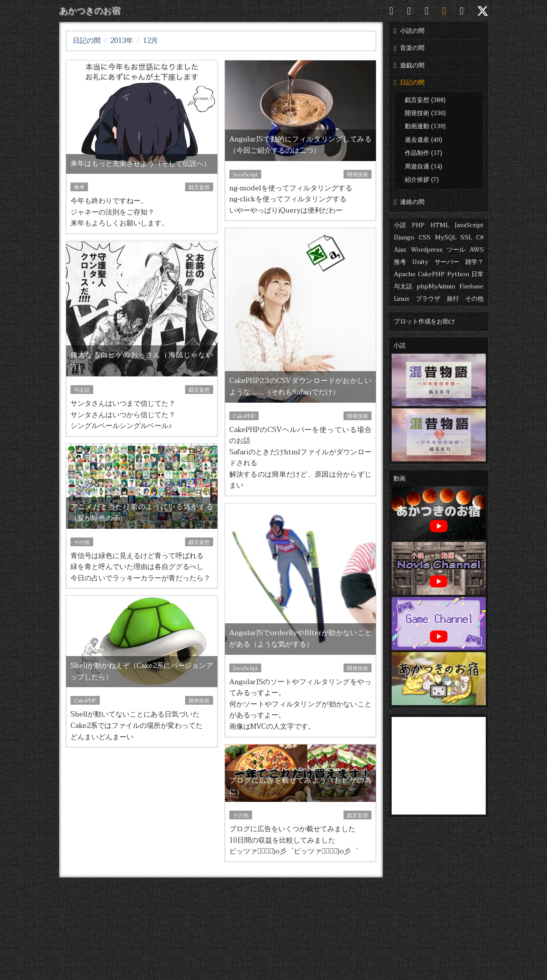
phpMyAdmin (436, 286)
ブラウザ (428, 299)
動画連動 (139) (425, 126)
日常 (477, 274)
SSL (466, 237)
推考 (400, 262)
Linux (402, 299)
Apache (405, 274)
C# (480, 237)
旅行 (453, 299)
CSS (425, 237)
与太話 (403, 286)
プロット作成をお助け (424, 321)
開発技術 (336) (425, 113)
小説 (400, 225)
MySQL (446, 237)
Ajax (400, 250)
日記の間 (409, 83)
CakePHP (431, 274)
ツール (456, 250)
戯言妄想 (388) (425, 100)
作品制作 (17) (423, 153)
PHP (418, 225)
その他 (474, 299)
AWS (477, 250)
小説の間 (409, 31)
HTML (440, 225)
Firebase (472, 286)
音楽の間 (409, 48)
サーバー (447, 262)
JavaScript (469, 225)
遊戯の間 (409, 65)
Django (404, 237)
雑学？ (474, 262)
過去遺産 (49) (423, 140)
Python (458, 274)
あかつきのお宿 (90, 11)
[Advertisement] (439, 764)
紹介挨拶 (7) (422, 180)
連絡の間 (409, 202)
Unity (420, 262)
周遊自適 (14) (423, 167)
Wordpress (427, 250)
